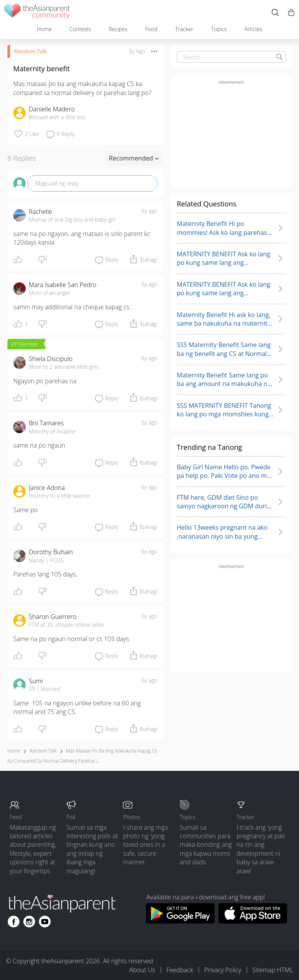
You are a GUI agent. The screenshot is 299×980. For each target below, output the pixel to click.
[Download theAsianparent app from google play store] (180, 921)
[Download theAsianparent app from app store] (253, 921)
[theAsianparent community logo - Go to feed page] (37, 13)
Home (44, 29)
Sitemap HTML (273, 970)
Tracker (184, 29)
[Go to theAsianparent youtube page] (45, 922)
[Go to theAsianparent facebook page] (14, 922)
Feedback (179, 970)
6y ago (149, 211)
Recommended (134, 158)
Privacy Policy (223, 970)
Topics (219, 29)
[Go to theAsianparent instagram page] (29, 922)
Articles (253, 29)
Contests (80, 29)
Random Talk (31, 51)
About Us (142, 970)
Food (151, 29)
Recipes (118, 29)
